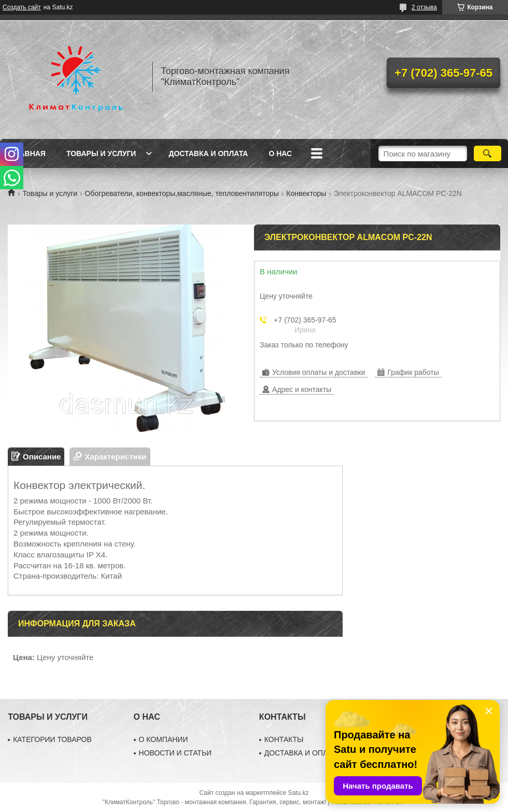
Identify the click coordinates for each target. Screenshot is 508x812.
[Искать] (488, 153)
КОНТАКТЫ (284, 739)
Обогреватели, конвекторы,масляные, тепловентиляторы (182, 193)
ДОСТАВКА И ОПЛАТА (303, 753)
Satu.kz (298, 793)
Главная (28, 153)
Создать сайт (22, 7)
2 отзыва (424, 7)
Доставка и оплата (208, 153)
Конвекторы (306, 193)
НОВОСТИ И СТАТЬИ (175, 753)
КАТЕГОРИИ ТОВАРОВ (52, 739)
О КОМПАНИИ (164, 739)
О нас (280, 153)
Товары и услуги (101, 153)
